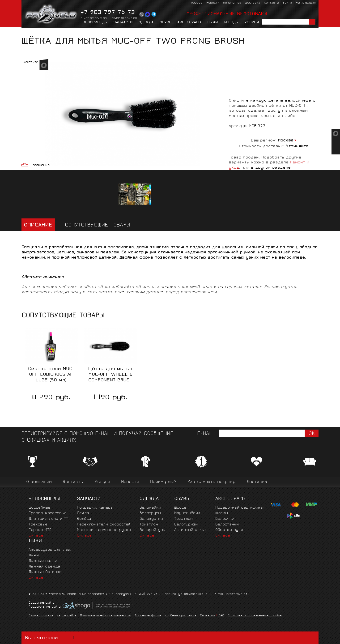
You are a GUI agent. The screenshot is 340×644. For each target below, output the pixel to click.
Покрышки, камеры (95, 508)
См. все (36, 536)
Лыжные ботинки (45, 572)
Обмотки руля (229, 530)
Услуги (252, 23)
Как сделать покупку (211, 482)
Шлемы (222, 513)
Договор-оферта (148, 616)
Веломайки (150, 508)
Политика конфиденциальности (106, 616)
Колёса (84, 519)
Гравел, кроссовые (48, 513)
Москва (286, 141)
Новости (213, 3)
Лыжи (212, 23)
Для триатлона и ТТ (48, 519)
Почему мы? (232, 3)
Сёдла (83, 513)
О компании (39, 482)
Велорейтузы (153, 530)
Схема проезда (41, 616)
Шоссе (180, 508)
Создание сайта (42, 603)
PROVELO (51, 14)
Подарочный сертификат (240, 508)
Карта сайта (67, 616)
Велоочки (225, 519)
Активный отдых (190, 530)
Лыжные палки (43, 561)
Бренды (231, 23)
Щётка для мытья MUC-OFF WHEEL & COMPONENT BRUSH (110, 375)
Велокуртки (151, 519)
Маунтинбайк (187, 513)
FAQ (221, 616)
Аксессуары (189, 23)
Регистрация (306, 3)
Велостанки (227, 525)
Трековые (38, 525)
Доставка (253, 3)
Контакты (271, 3)
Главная (29, 32)
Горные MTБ (40, 530)
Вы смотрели (51, 638)
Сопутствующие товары (98, 225)
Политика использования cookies (255, 616)
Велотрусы (150, 513)
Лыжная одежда (44, 567)
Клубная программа (181, 616)
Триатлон (149, 525)
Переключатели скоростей (104, 525)
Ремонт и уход (79, 32)
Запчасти (123, 23)
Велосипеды (95, 23)
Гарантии (207, 616)
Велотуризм (186, 525)
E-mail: (206, 434)
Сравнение (40, 165)
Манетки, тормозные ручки (104, 530)
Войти (287, 3)
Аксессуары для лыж (50, 550)
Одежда (146, 23)
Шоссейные (39, 508)
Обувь (166, 23)
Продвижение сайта (45, 607)
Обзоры (197, 3)
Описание (38, 225)
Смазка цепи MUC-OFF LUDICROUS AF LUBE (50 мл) (51, 375)
